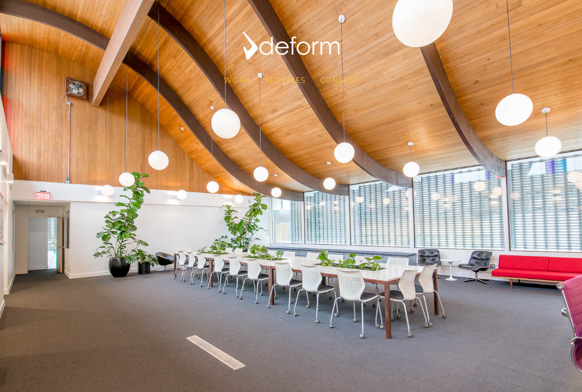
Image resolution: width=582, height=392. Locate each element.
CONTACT (339, 80)
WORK (237, 80)
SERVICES (285, 80)
